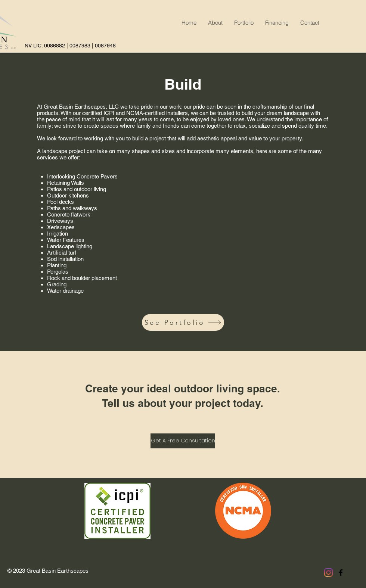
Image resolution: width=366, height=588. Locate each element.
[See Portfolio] (183, 322)
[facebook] (341, 573)
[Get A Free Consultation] (183, 441)
